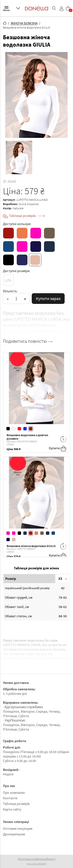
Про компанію (14, 793)
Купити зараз (48, 298)
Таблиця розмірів (27, 216)
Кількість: (10, 291)
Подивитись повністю (28, 341)
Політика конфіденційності (36, 859)
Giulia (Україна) (29, 204)
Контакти (10, 798)
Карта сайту (12, 809)
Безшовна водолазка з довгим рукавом (27, 437)
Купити (58, 449)
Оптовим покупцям (18, 828)
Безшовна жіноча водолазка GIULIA (31, 546)
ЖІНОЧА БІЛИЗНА (24, 23)
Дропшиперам (14, 834)
